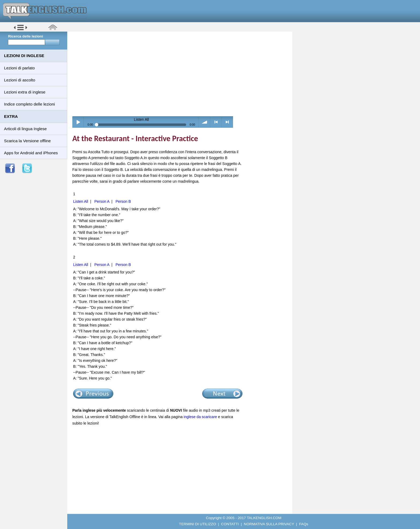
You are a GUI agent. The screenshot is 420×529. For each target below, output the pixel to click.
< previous (216, 122)
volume (205, 122)
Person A (102, 201)
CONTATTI (230, 524)
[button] (20, 30)
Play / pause (78, 122)
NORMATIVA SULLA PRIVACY (269, 524)
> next (227, 122)
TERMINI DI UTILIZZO (197, 524)
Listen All (81, 201)
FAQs (304, 524)
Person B (123, 201)
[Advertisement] (182, 74)
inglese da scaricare (200, 417)
